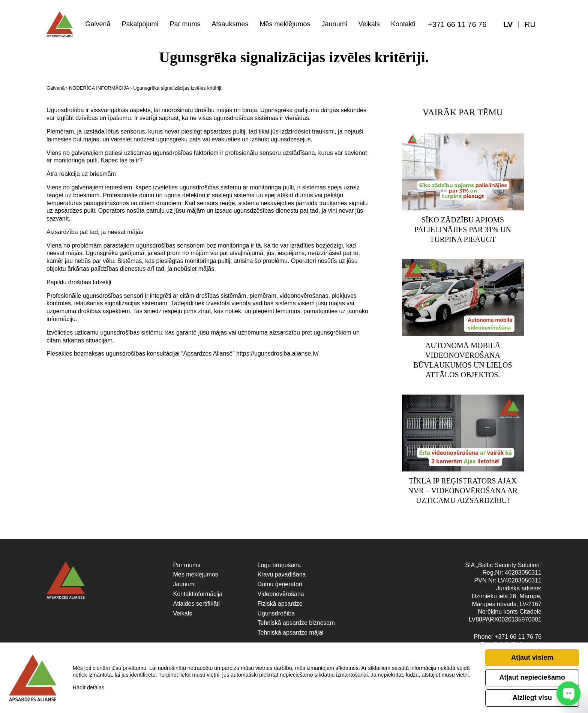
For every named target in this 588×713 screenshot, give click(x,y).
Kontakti (403, 24)
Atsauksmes (230, 24)
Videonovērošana (281, 597)
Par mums (185, 24)
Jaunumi (334, 24)
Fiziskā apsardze (280, 607)
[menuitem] (530, 25)
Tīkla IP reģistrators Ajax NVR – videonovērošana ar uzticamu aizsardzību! (463, 494)
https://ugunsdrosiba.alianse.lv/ (277, 353)
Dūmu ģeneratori (280, 588)
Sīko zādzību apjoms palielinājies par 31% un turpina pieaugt (463, 231)
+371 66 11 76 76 (457, 24)
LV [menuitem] (508, 25)
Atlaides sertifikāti (197, 607)
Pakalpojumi (140, 24)
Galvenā (98, 24)
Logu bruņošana (279, 568)
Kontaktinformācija (198, 597)
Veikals (369, 24)
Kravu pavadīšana (282, 578)
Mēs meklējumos (285, 24)
